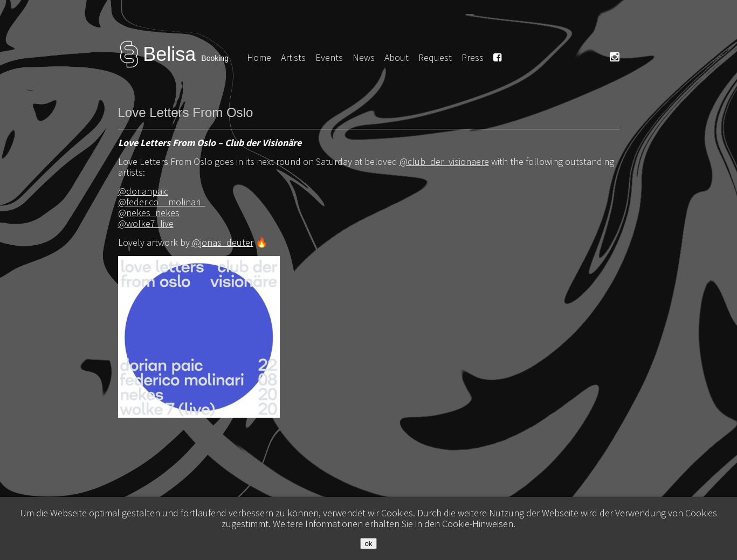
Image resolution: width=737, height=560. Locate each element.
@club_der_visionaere (444, 161)
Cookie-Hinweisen (478, 524)
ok (368, 544)
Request (435, 57)
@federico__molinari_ (162, 202)
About (397, 57)
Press (473, 57)
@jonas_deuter (223, 242)
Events (329, 57)
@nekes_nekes (149, 213)
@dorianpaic (143, 191)
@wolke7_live (146, 223)
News (364, 57)
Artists (293, 57)
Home (259, 57)
